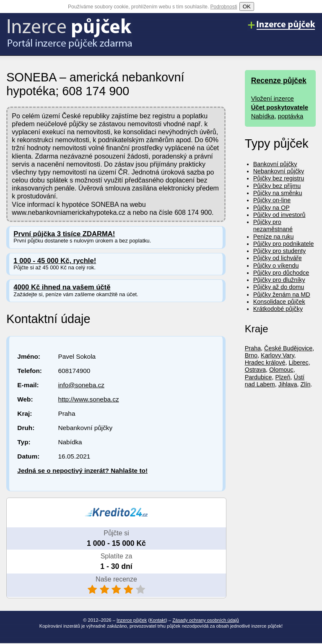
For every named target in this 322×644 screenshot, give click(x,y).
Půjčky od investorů (279, 215)
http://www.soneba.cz (88, 399)
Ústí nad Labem (275, 381)
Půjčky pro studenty (280, 251)
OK (247, 7)
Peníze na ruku (274, 237)
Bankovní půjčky (275, 164)
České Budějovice (288, 348)
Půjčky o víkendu (276, 266)
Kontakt (158, 620)
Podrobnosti (224, 7)
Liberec (298, 362)
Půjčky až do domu (279, 287)
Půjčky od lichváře (278, 258)
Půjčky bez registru (279, 178)
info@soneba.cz (81, 385)
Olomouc (281, 370)
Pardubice (258, 377)
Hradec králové (265, 362)
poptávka (291, 116)
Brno (251, 355)
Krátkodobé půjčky (278, 309)
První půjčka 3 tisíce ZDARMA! (64, 234)
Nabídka (263, 116)
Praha (253, 348)
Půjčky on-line (272, 200)
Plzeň (283, 377)
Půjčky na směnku (278, 193)
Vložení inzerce (273, 98)
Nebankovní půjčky (279, 171)
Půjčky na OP (271, 208)
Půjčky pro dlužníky (279, 280)
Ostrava (255, 370)
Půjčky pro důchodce (281, 273)
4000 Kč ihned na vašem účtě (62, 287)
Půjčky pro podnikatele (284, 244)
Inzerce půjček (132, 620)
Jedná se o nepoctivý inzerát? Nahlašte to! (82, 471)
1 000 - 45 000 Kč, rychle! (55, 261)
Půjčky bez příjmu (277, 186)
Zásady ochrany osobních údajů (206, 620)
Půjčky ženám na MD (282, 295)
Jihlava (288, 384)
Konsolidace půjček (279, 302)
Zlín (306, 384)
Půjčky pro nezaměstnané (273, 226)
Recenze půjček (279, 81)
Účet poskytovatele (280, 107)
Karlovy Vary (277, 355)
